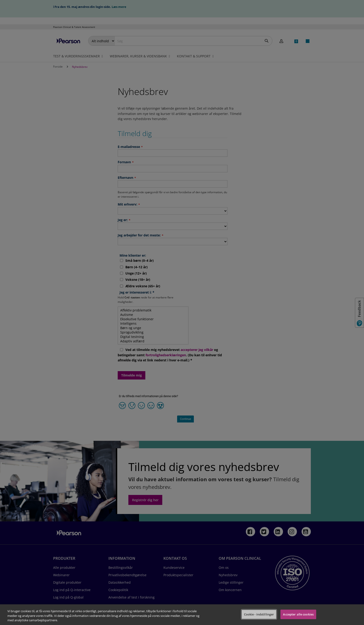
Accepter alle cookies (298, 614)
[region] (182, 615)
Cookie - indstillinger (259, 614)
